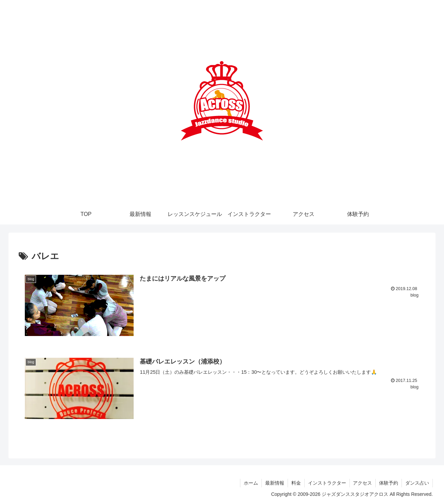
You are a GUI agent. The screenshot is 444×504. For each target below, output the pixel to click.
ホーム (251, 483)
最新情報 (274, 483)
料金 (296, 483)
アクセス (362, 483)
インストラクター (327, 483)
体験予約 (389, 483)
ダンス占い (417, 483)
